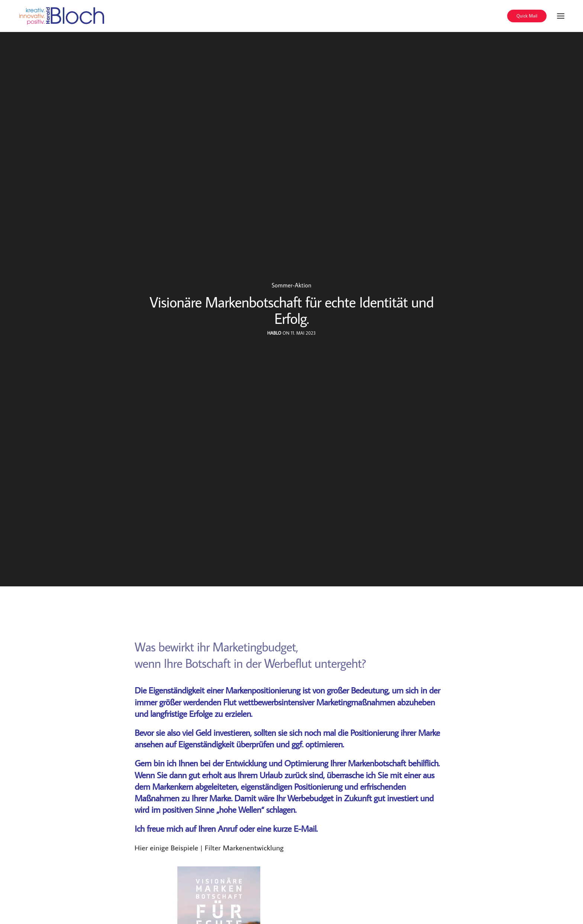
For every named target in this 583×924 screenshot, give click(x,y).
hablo (274, 333)
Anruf (228, 828)
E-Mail (305, 828)
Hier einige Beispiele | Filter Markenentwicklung (209, 847)
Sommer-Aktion (291, 285)
